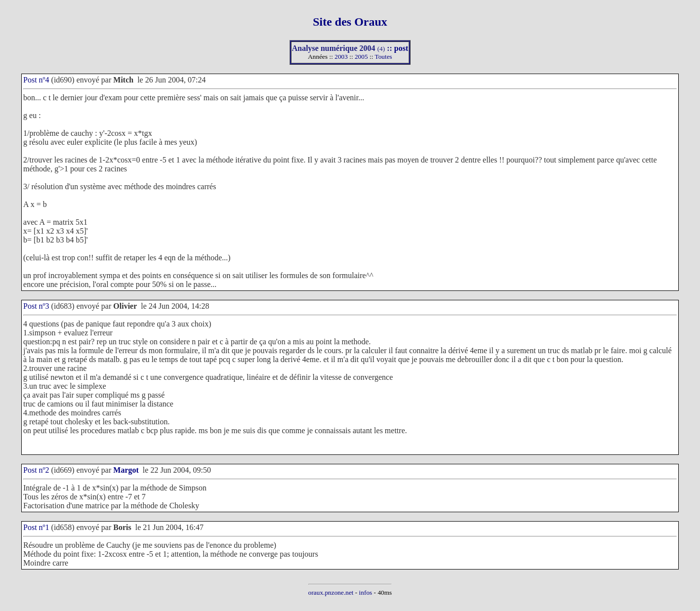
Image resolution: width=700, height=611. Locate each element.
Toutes (383, 57)
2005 (361, 57)
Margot (126, 470)
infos (366, 592)
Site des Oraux (350, 22)
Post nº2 (36, 470)
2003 (341, 57)
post (401, 48)
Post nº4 (36, 80)
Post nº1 (36, 527)
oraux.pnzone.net (331, 592)
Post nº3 (36, 306)
